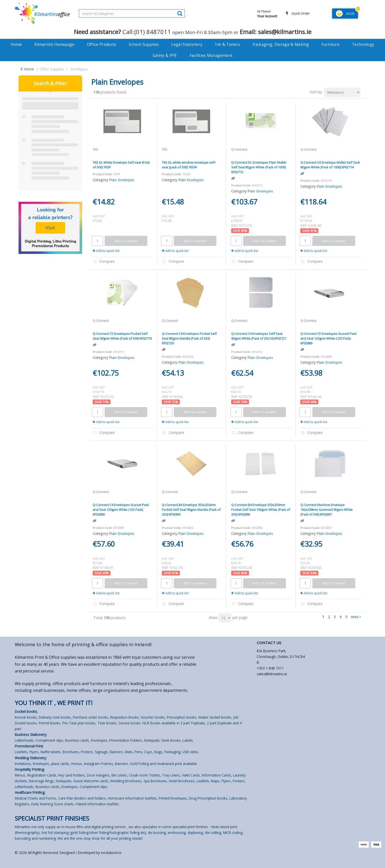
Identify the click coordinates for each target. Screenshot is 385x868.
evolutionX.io (111, 853)
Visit (50, 228)
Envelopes (79, 69)
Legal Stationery (187, 44)
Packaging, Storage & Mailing (281, 44)
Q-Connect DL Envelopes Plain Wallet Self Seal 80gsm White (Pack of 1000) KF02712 (259, 167)
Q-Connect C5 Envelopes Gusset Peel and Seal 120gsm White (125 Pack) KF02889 (328, 338)
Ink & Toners (227, 44)
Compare (103, 262)
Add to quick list (106, 251)
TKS (95, 149)
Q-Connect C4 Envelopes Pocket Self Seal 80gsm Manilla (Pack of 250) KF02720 (189, 338)
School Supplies (144, 44)
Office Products (102, 44)
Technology (363, 44)
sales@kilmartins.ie (272, 674)
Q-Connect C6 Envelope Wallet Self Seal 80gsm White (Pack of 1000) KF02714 (330, 165)
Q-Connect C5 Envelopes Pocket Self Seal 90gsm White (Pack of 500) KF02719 (122, 336)
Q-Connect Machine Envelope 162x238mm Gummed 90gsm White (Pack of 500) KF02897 (327, 510)
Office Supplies (52, 69)
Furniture (330, 44)
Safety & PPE (165, 55)
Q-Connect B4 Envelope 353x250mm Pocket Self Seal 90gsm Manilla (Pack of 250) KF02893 (191, 510)
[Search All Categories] (132, 13)
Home (16, 44)
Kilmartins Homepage (54, 44)
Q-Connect (239, 149)
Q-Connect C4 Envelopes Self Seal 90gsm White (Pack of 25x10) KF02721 (259, 336)
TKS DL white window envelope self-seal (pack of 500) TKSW (189, 165)
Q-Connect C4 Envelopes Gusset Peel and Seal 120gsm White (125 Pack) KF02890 (121, 510)
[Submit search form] (180, 13)
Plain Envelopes (122, 180)
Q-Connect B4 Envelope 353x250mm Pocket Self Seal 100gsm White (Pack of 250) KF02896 (261, 510)
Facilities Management (211, 55)
